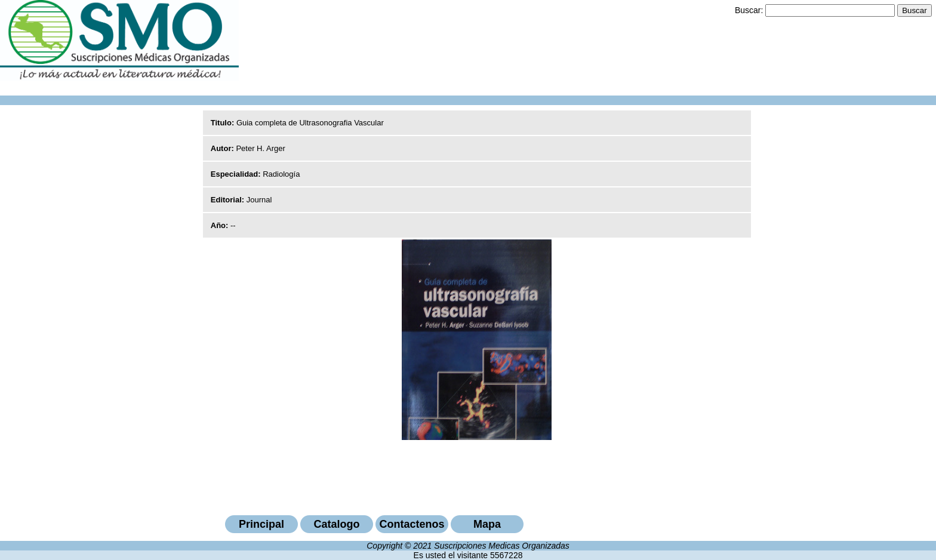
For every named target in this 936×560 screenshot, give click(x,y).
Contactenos (412, 524)
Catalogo (336, 524)
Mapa (487, 524)
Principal (261, 524)
